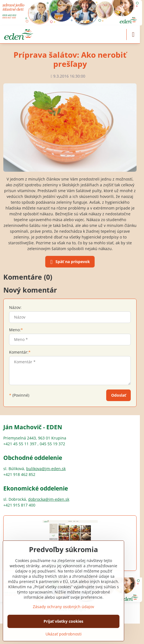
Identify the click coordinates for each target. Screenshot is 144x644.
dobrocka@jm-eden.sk (49, 499)
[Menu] (133, 35)
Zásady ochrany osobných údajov (63, 607)
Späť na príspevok (69, 262)
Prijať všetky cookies (63, 621)
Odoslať (119, 395)
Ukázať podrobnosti (64, 634)
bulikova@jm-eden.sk (46, 469)
